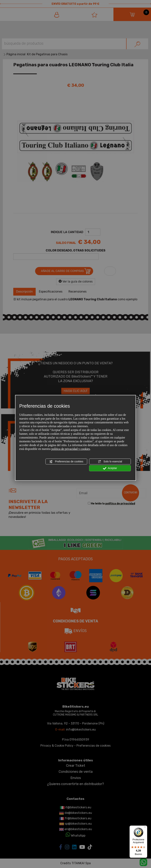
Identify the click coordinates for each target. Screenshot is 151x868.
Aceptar (110, 468)
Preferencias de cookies (66, 462)
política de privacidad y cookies (70, 449)
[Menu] (145, 828)
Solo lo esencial (110, 462)
